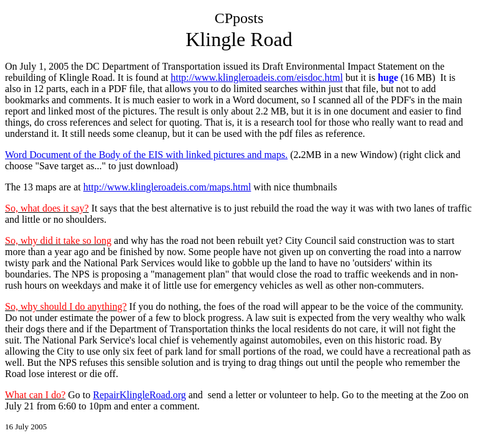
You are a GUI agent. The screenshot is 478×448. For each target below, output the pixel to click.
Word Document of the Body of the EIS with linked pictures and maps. (146, 155)
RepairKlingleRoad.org (139, 395)
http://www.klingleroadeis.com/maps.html (167, 187)
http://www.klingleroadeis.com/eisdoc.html (257, 77)
